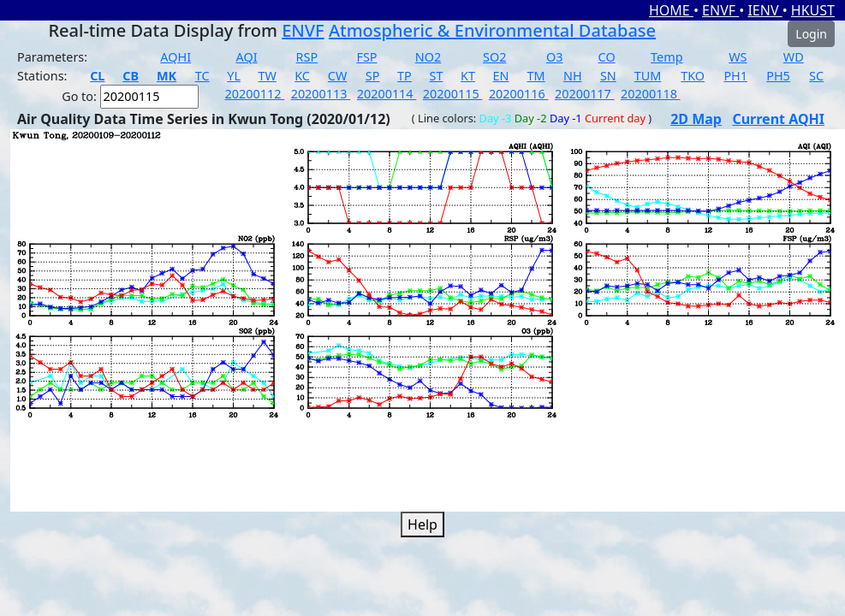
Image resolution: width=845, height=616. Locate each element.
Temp (666, 57)
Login (811, 34)
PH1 (735, 76)
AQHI (176, 57)
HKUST (813, 10)
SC (816, 76)
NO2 (428, 57)
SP (373, 76)
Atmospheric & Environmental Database (492, 30)
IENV (765, 10)
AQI (247, 57)
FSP (366, 57)
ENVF (720, 10)
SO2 (494, 57)
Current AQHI (778, 119)
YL (234, 76)
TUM (648, 76)
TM (536, 76)
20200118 (651, 94)
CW (337, 76)
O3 (554, 57)
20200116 (519, 94)
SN (608, 76)
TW (268, 76)
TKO (693, 76)
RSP (307, 57)
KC (302, 76)
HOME (671, 10)
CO (607, 57)
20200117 (585, 94)
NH (573, 76)
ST (436, 76)
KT (468, 76)
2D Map (696, 119)
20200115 (453, 94)
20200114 (387, 94)
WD (794, 57)
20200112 (255, 94)
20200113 (321, 94)
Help (422, 524)
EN (501, 76)
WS (738, 57)
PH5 (778, 76)
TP (405, 76)
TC (202, 76)
